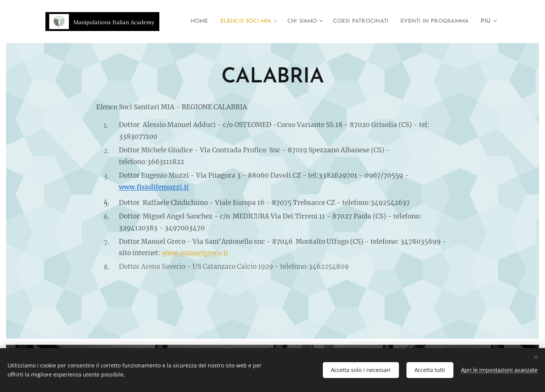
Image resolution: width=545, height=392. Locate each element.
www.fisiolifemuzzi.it (154, 187)
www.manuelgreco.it (195, 253)
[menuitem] (262, 22)
